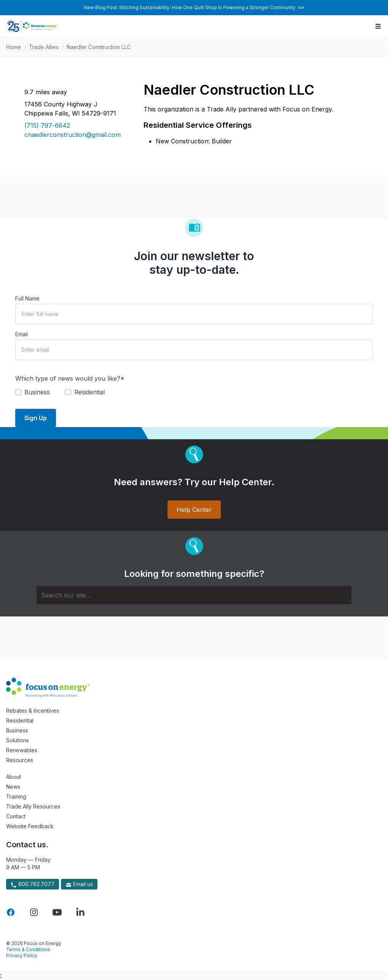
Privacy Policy (22, 955)
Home (14, 47)
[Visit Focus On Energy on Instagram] (34, 912)
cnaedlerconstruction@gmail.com (73, 135)
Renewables (22, 750)
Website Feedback (30, 826)
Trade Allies (44, 47)
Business (17, 730)
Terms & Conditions (28, 949)
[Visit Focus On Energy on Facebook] (11, 912)
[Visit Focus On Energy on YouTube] (57, 912)
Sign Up (36, 418)
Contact (16, 816)
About (14, 777)
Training (16, 797)
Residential (20, 720)
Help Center (194, 510)
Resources (20, 760)
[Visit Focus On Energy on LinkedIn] (80, 912)
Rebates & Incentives (33, 711)
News (13, 787)
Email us (79, 884)
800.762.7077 (33, 884)
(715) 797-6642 (47, 125)
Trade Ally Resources (33, 806)
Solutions (18, 740)
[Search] (194, 595)
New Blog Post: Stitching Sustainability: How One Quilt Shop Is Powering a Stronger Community (194, 7)
